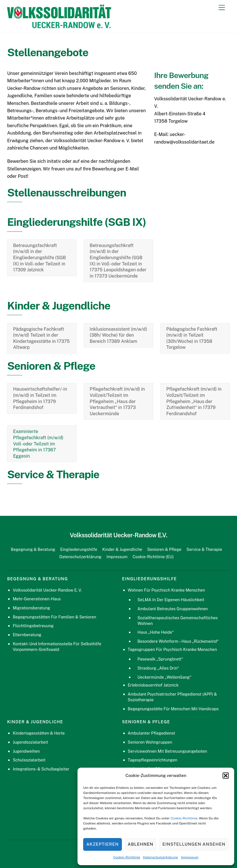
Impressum (190, 857)
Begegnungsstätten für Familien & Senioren (54, 617)
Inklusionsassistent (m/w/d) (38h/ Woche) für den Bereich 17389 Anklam (118, 335)
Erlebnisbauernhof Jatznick (153, 685)
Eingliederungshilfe (79, 549)
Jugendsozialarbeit (30, 742)
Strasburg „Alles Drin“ (158, 668)
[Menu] (222, 8)
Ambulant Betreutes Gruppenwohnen (173, 609)
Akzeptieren (102, 844)
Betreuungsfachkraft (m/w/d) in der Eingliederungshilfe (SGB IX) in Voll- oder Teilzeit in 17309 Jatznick (39, 258)
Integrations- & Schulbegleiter (41, 769)
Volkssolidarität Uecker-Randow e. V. (47, 590)
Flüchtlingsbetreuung (33, 626)
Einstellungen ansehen (194, 844)
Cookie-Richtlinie (184, 818)
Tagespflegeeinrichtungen (153, 760)
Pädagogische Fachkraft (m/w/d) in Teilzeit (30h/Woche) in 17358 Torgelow (192, 338)
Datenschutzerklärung (161, 857)
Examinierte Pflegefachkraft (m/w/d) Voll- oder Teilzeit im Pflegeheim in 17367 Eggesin (38, 444)
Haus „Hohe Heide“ (156, 632)
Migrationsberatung (31, 608)
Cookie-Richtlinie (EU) (153, 557)
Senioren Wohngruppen (150, 742)
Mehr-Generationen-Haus (37, 599)
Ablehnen (141, 844)
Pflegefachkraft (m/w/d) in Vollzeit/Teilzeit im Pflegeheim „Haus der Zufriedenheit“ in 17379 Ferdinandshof (194, 401)
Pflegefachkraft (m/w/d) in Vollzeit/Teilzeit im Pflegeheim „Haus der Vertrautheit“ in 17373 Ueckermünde (117, 401)
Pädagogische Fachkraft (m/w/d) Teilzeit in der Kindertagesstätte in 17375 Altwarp (41, 338)
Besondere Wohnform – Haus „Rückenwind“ (178, 641)
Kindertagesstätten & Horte (39, 733)
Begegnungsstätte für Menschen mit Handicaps (173, 709)
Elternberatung (27, 635)
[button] (226, 776)
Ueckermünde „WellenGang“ (164, 677)
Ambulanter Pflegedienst (152, 733)
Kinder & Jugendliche (122, 549)
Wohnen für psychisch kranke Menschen (166, 590)
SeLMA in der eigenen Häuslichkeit (171, 600)
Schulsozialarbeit (29, 760)
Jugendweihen (26, 751)
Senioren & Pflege (164, 549)
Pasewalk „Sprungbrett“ (160, 659)
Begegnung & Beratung (33, 549)
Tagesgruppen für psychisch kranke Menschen (172, 649)
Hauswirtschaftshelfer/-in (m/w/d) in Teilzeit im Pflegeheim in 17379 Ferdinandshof (40, 398)
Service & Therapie (204, 549)
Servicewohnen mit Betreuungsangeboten (168, 751)
